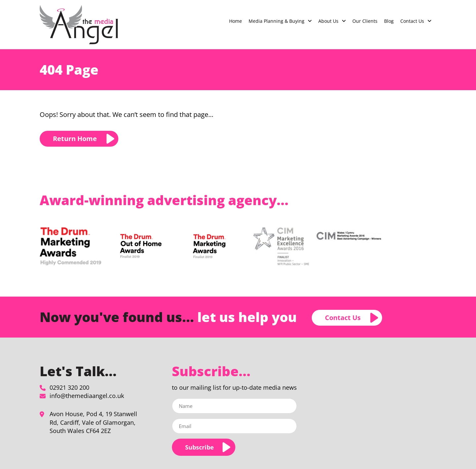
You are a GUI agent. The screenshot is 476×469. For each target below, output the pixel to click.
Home (236, 21)
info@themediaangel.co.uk (87, 396)
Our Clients (365, 21)
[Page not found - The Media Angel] (79, 25)
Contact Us (412, 21)
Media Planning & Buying (277, 21)
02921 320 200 (69, 387)
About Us (328, 21)
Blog (389, 21)
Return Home (75, 139)
